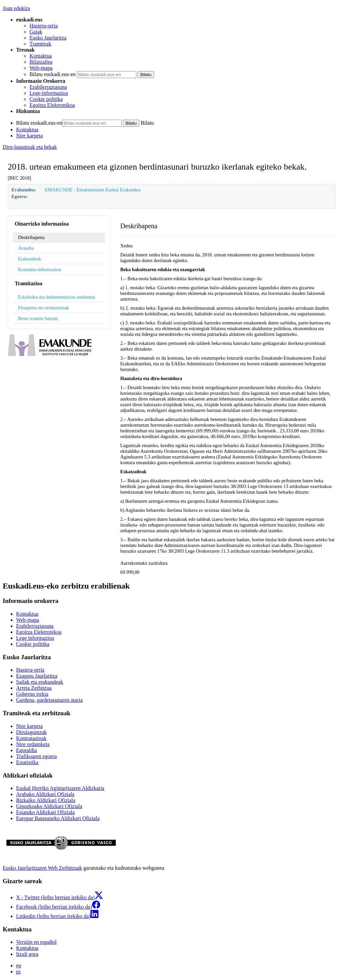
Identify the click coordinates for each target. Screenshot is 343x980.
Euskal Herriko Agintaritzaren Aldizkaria (60, 788)
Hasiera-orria (44, 26)
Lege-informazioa (49, 93)
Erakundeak (30, 259)
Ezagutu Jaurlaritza (37, 676)
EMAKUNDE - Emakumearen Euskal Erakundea (93, 190)
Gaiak (36, 32)
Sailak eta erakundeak (40, 682)
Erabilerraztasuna (48, 87)
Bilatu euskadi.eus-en (53, 74)
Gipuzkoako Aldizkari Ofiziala (49, 806)
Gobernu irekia (32, 694)
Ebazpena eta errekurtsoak (44, 308)
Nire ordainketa (33, 744)
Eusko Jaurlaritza (48, 38)
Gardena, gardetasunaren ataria (49, 700)
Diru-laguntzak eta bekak (30, 147)
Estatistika (27, 762)
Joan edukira (16, 8)
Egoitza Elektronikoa (52, 105)
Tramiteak (40, 44)
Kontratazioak (31, 738)
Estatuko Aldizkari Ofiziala (45, 812)
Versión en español (36, 942)
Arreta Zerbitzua (34, 688)
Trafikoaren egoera (37, 756)
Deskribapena (31, 237)
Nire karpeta (29, 136)
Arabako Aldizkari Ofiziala (45, 794)
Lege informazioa (35, 638)
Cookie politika (46, 99)
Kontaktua (41, 56)
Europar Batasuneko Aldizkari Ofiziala (58, 818)
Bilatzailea (41, 62)
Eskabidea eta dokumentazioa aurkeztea (57, 297)
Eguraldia (26, 750)
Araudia (26, 248)
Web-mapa (41, 68)
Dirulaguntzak (31, 732)
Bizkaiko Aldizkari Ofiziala (46, 800)
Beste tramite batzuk (38, 318)
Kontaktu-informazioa (40, 269)
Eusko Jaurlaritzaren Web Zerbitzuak (42, 868)
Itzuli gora (27, 954)
